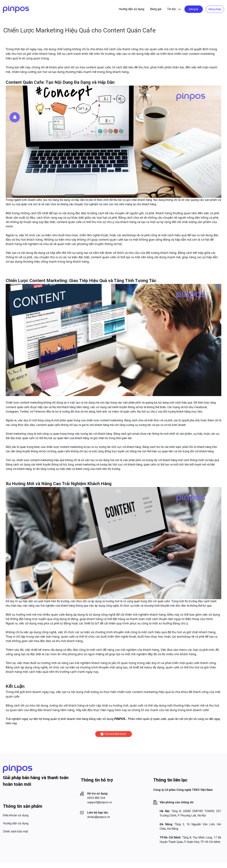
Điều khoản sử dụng (16, 815)
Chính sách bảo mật (16, 831)
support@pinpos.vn (100, 802)
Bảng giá (156, 9)
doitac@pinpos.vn (99, 817)
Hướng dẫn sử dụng (131, 9)
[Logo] (16, 9)
